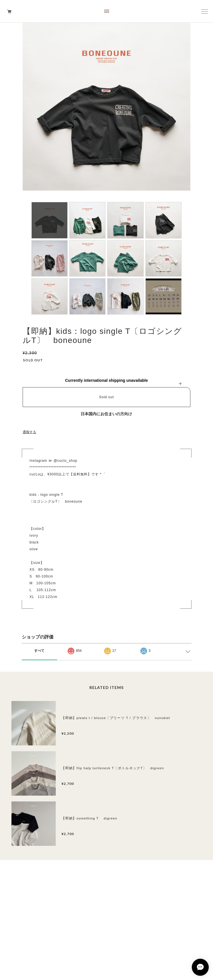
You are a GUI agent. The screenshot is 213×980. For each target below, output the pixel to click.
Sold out (106, 397)
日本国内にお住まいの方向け (106, 414)
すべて (39, 651)
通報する (29, 432)
